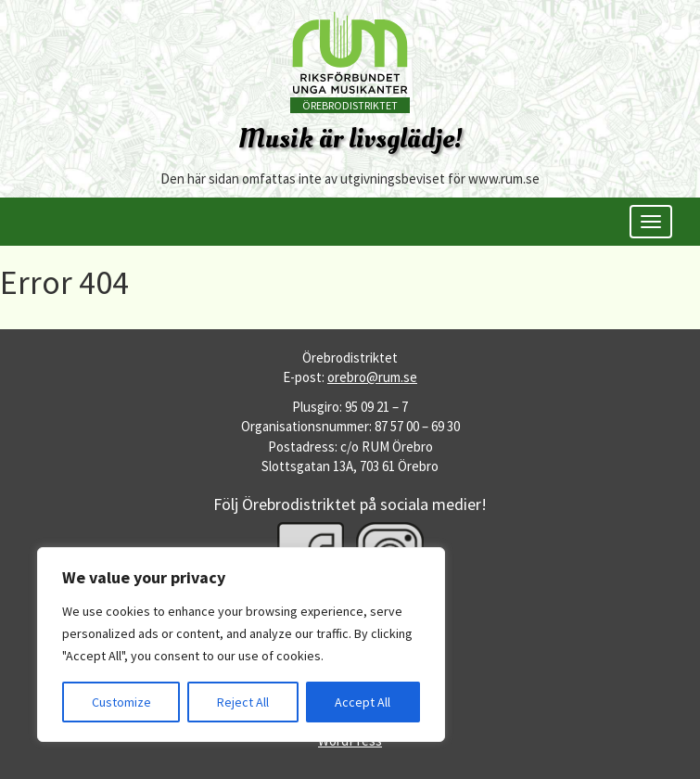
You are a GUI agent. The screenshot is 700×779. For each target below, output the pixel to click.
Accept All (363, 702)
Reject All (243, 702)
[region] (241, 645)
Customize (121, 702)
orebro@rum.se (372, 377)
